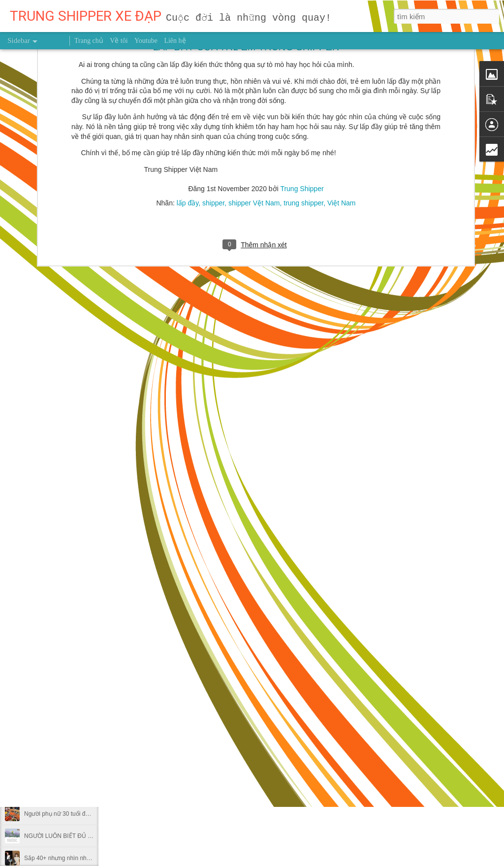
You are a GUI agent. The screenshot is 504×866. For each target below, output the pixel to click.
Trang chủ (89, 41)
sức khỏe (311, 661)
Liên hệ (175, 41)
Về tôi (119, 41)
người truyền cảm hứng (258, 661)
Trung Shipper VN (357, 661)
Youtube (146, 41)
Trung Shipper (323, 647)
